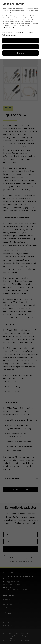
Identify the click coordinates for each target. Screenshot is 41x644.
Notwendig (7, 33)
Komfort (29, 33)
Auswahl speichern (21, 47)
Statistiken (19, 33)
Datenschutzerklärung (9, 28)
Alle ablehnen (20, 53)
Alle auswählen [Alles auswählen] (20, 41)
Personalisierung (9, 35)
